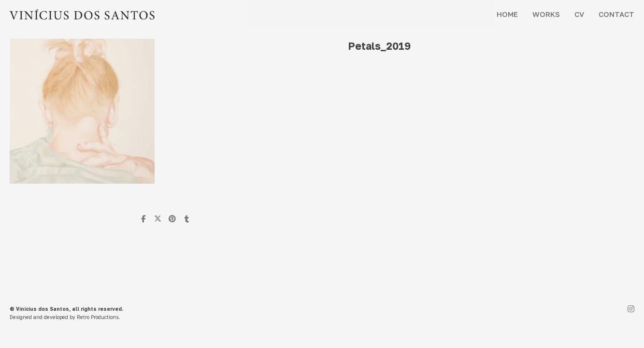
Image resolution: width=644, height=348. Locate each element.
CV (579, 14)
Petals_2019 (379, 46)
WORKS (546, 14)
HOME (507, 14)
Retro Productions (98, 317)
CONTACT (616, 14)
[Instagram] (631, 310)
